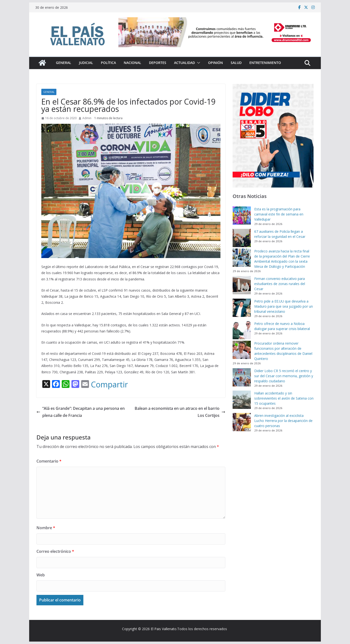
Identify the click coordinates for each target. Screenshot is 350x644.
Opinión (215, 63)
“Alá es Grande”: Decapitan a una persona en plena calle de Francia (81, 412)
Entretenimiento (265, 63)
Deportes (158, 63)
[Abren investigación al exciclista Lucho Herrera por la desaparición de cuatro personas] (242, 422)
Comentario (49, 461)
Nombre (46, 528)
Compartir (109, 385)
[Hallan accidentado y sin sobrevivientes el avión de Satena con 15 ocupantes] (242, 400)
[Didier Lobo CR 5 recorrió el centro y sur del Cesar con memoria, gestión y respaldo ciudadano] (242, 377)
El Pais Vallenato (164, 629)
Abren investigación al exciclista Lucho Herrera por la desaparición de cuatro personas (283, 421)
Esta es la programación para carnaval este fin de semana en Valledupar (279, 214)
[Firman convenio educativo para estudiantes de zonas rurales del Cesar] (242, 285)
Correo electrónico (55, 551)
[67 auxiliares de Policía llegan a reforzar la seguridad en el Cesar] (242, 238)
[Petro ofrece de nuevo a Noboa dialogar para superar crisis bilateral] (242, 330)
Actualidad (184, 63)
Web (41, 575)
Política (108, 63)
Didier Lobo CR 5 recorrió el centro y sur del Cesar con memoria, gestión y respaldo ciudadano (284, 376)
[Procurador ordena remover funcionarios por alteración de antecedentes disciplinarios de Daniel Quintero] (242, 350)
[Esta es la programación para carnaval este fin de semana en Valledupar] (242, 216)
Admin (87, 118)
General (64, 63)
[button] (198, 63)
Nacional (132, 63)
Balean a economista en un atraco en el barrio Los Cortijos (180, 412)
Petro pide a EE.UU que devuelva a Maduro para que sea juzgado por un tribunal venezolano (284, 306)
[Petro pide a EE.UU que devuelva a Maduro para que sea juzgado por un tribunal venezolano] (242, 308)
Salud (236, 63)
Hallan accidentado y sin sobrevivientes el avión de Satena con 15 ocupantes (284, 398)
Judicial (86, 63)
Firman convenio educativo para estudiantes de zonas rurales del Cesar (280, 284)
